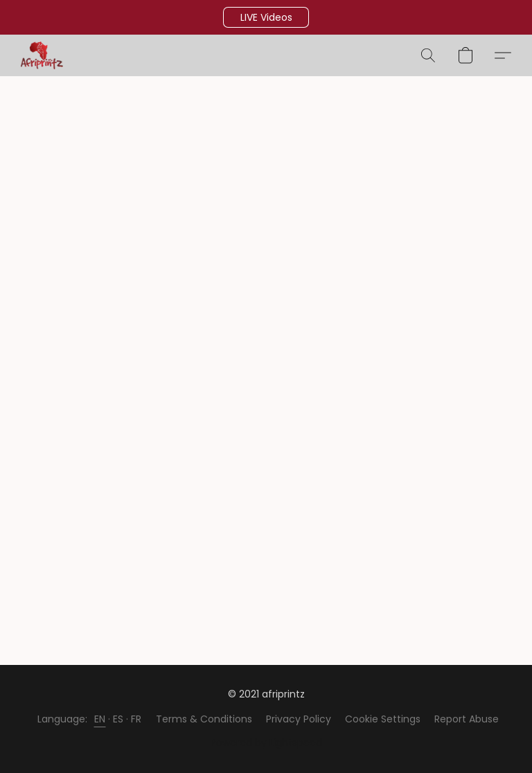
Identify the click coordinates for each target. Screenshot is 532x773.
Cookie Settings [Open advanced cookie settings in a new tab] (383, 719)
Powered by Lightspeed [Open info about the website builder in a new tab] (266, 743)
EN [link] (100, 719)
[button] (266, 17)
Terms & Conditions (204, 719)
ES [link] (118, 719)
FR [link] (136, 719)
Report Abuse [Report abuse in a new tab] (467, 719)
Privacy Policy (299, 719)
